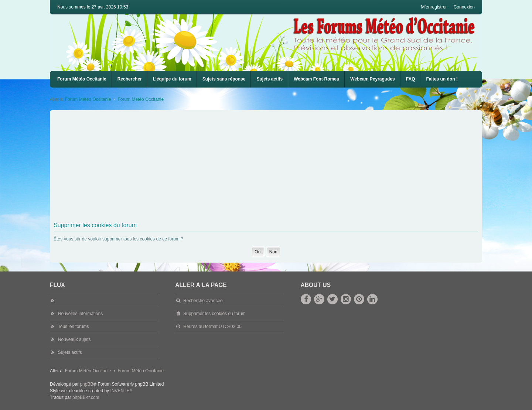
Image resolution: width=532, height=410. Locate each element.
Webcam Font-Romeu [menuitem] (316, 79)
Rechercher (130, 79)
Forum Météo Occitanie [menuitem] (82, 79)
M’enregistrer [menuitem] (434, 7)
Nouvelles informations (80, 314)
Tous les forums (74, 327)
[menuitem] (316, 79)
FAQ (411, 79)
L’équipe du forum (172, 79)
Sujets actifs (270, 79)
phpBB (86, 384)
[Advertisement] (275, 167)
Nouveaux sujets (74, 339)
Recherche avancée (203, 301)
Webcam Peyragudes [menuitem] (373, 79)
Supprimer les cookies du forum (214, 314)
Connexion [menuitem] (464, 7)
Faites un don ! (442, 79)
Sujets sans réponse (224, 79)
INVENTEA (121, 391)
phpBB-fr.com (86, 397)
